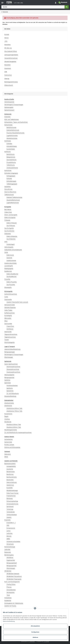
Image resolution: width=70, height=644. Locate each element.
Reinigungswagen (10, 352)
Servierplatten (11, 592)
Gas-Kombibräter (9, 231)
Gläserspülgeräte (9, 375)
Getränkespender (9, 102)
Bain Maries (8, 210)
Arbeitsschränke (9, 403)
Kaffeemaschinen (10, 313)
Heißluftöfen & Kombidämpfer (13, 250)
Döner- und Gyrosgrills (11, 215)
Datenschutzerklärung (9, 621)
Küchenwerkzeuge (10, 547)
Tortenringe (10, 509)
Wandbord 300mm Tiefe (14, 425)
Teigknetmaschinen (10, 337)
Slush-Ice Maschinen (10, 192)
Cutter (6, 297)
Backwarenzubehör (10, 464)
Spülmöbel (8, 383)
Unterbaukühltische (12, 168)
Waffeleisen (10, 329)
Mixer (6, 321)
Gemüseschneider (10, 305)
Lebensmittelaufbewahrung (12, 349)
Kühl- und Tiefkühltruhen (12, 119)
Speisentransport (9, 110)
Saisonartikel (8, 324)
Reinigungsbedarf (12, 563)
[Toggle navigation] (3, 3)
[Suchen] (33, 7)
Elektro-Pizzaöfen (12, 282)
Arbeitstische (8, 406)
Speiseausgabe (9, 107)
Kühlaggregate (11, 176)
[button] (56, 3)
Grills (6, 242)
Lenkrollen (10, 533)
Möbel (6, 457)
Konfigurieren (35, 632)
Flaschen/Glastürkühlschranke (15, 133)
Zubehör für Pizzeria (10, 606)
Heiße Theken (8, 310)
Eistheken (9, 144)
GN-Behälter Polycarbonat (14, 576)
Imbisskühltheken (12, 146)
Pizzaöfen (7, 279)
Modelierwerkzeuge (12, 491)
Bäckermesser (11, 472)
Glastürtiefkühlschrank (13, 200)
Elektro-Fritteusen (12, 223)
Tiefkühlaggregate (12, 184)
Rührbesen (10, 499)
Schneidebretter (11, 590)
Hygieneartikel (11, 560)
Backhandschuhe (12, 477)
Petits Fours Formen (12, 493)
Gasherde (9, 258)
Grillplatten (8, 234)
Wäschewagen (9, 357)
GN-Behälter (8, 571)
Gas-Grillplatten (11, 239)
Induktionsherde (11, 261)
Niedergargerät (9, 269)
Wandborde (8, 422)
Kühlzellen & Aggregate (11, 173)
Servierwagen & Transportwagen (14, 105)
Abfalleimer (10, 558)
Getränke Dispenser (10, 308)
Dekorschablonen (12, 482)
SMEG (8, 539)
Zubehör (9, 517)
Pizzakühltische (11, 162)
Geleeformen (10, 485)
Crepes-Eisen (10, 326)
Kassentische (8, 414)
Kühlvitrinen (8, 171)
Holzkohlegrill (11, 244)
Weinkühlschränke (12, 138)
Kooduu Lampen (9, 445)
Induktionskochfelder (10, 263)
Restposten (8, 552)
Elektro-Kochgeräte (10, 218)
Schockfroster (8, 189)
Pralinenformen (11, 496)
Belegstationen (11, 157)
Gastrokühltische (11, 160)
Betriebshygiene (9, 555)
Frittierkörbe (8, 598)
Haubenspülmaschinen (13, 372)
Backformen (10, 474)
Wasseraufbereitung (10, 396)
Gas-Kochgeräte (9, 228)
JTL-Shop (46, 642)
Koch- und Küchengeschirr (12, 582)
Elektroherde (10, 255)
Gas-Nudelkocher (12, 277)
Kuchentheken (11, 149)
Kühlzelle (9, 179)
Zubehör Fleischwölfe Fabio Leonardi (17, 302)
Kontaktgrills (8, 316)
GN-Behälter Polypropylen (14, 579)
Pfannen (9, 587)
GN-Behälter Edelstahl (13, 574)
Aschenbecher (9, 439)
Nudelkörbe (8, 601)
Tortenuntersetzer (12, 515)
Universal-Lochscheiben (13, 542)
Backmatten (10, 480)
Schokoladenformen (12, 504)
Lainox (9, 531)
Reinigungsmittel (9, 378)
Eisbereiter (7, 117)
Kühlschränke (8, 125)
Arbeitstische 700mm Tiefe (14, 411)
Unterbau (7, 419)
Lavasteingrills (9, 266)
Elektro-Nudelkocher (12, 274)
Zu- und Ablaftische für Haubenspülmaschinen (18, 433)
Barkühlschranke (11, 128)
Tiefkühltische (11, 165)
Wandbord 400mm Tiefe (14, 427)
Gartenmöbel (8, 442)
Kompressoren (11, 528)
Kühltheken (8, 141)
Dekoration (8, 454)
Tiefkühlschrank (9, 195)
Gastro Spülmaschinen (11, 364)
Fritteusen (7, 220)
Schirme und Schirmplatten (12, 447)
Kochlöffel (10, 488)
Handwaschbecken (12, 386)
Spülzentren (10, 391)
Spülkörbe (7, 380)
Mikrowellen (8, 318)
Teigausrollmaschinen (11, 334)
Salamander (8, 332)
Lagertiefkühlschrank (13, 203)
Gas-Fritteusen (11, 226)
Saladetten (8, 187)
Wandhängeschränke (11, 430)
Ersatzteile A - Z (11, 523)
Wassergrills (8, 287)
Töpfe (8, 595)
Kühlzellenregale (11, 181)
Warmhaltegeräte (9, 342)
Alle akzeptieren (35, 626)
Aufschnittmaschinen (11, 294)
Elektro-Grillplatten (12, 236)
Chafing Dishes (11, 584)
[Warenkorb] (63, 3)
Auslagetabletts (11, 466)
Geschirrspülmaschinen (13, 367)
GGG (8, 525)
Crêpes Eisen (8, 212)
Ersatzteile (7, 520)
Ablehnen (35, 637)
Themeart (32, 642)
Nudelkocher (8, 271)
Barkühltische (10, 154)
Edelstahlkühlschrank (13, 130)
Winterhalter (10, 544)
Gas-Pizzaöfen (11, 285)
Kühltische (7, 152)
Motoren (9, 536)
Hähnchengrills (9, 247)
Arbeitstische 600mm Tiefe (14, 408)
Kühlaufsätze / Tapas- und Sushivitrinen (16, 122)
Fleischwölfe (8, 300)
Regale (6, 416)
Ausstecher (10, 469)
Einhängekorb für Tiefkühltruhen (14, 603)
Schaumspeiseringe (12, 501)
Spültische (10, 388)
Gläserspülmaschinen (13, 369)
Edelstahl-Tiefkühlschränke (14, 197)
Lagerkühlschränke (12, 136)
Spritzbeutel (10, 507)
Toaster (7, 340)
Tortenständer (11, 512)
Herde (6, 252)
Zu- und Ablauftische (13, 394)
